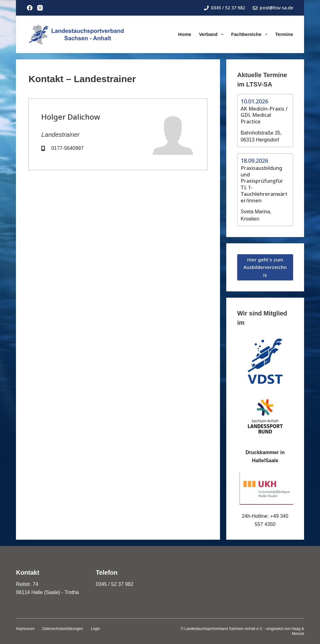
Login (95, 629)
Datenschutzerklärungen (63, 629)
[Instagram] (40, 8)
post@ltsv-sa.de (273, 8)
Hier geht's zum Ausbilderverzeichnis (265, 267)
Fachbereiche (251, 34)
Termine (284, 34)
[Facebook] (30, 8)
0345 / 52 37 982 (225, 8)
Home (185, 34)
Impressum (25, 629)
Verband (212, 34)
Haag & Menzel (298, 631)
